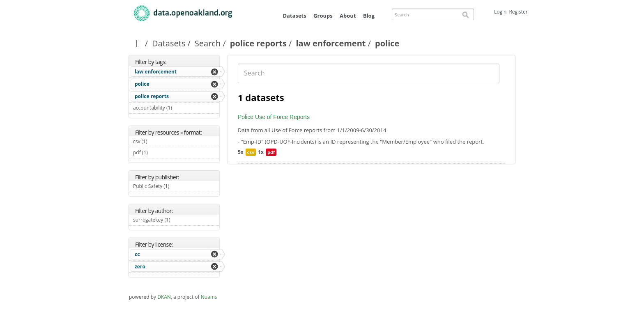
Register (518, 12)
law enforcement (331, 43)
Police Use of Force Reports (274, 117)
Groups (323, 16)
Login (500, 12)
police (142, 84)
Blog (369, 16)
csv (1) (157, 141)
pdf (271, 152)
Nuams (209, 297)
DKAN (164, 297)
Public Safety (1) (176, 187)
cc (137, 254)
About (348, 16)
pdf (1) (157, 152)
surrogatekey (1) (176, 221)
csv (251, 152)
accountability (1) (176, 109)
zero (140, 267)
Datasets (294, 16)
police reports (258, 43)
